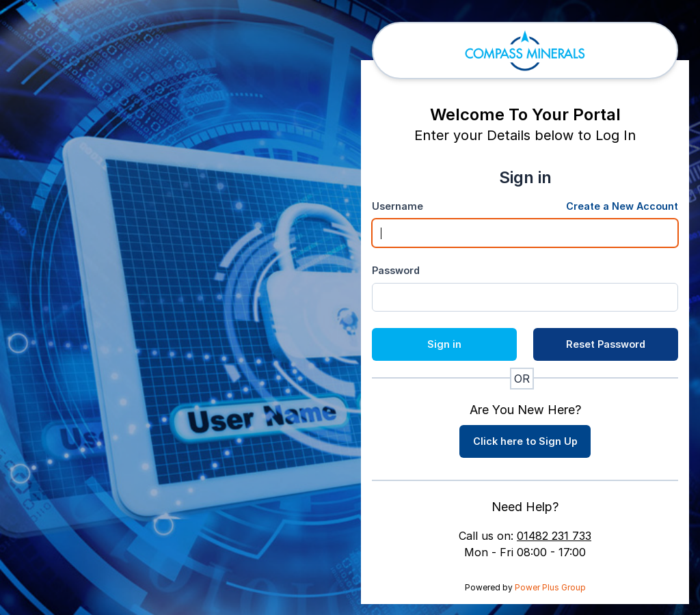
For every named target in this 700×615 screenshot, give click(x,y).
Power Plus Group (550, 587)
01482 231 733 (554, 536)
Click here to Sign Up (525, 441)
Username (398, 206)
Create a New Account (622, 206)
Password (396, 270)
